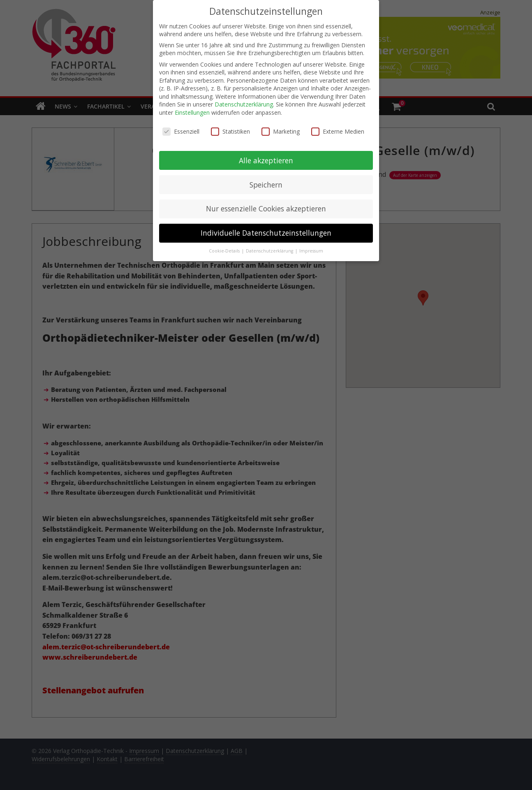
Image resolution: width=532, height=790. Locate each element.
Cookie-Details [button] (225, 247)
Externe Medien (338, 127)
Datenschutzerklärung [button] (270, 247)
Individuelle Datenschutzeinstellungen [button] (266, 229)
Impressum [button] (311, 247)
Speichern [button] (266, 180)
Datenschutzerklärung (244, 100)
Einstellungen (192, 108)
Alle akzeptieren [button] (266, 156)
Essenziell (181, 127)
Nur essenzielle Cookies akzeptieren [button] (266, 204)
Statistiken (230, 127)
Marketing (281, 127)
